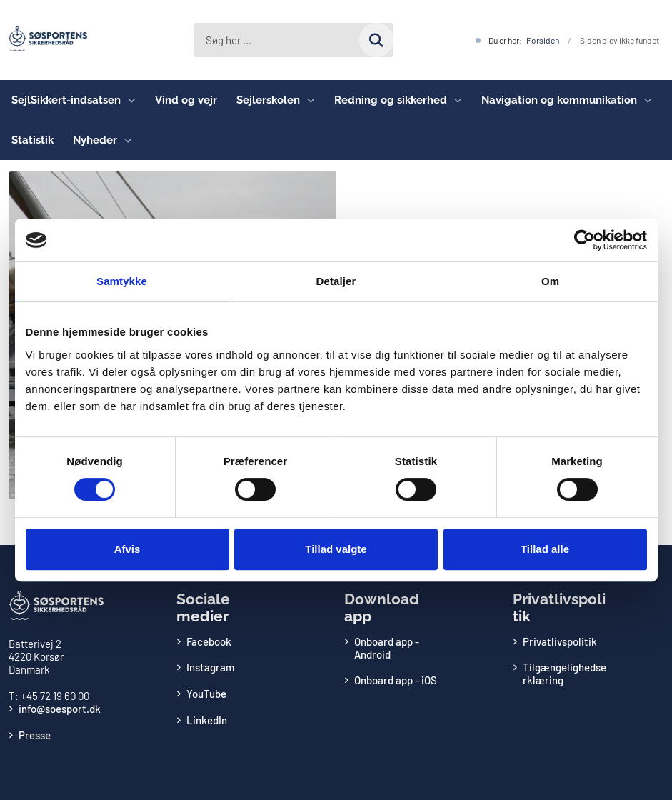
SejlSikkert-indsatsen (66, 100)
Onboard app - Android (387, 648)
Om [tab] (550, 281)
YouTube (206, 694)
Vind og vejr (186, 100)
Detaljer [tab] (336, 281)
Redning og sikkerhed (391, 100)
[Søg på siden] (376, 40)
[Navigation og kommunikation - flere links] (645, 100)
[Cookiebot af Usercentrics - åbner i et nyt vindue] (585, 240)
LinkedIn (207, 720)
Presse (35, 735)
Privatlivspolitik (560, 641)
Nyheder (95, 140)
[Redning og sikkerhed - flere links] (455, 100)
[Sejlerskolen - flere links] (307, 100)
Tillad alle (545, 549)
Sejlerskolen (268, 100)
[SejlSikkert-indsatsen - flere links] (128, 100)
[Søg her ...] (294, 40)
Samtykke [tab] (122, 281)
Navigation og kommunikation (559, 100)
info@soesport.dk (60, 709)
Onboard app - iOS (396, 680)
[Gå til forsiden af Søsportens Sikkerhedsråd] (44, 40)
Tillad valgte (336, 549)
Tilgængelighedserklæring (565, 674)
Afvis (127, 549)
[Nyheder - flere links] (125, 140)
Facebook (209, 641)
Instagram (210, 667)
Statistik (32, 140)
